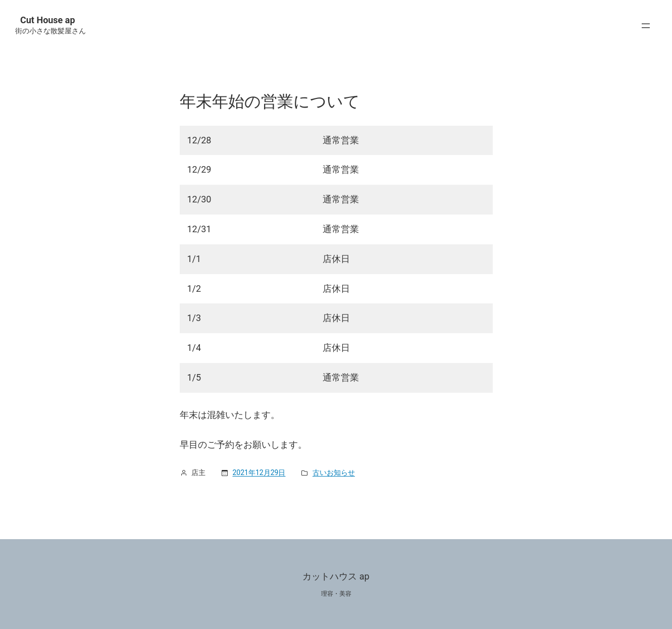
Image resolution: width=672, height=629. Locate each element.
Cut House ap (48, 20)
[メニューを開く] (648, 26)
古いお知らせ (334, 473)
